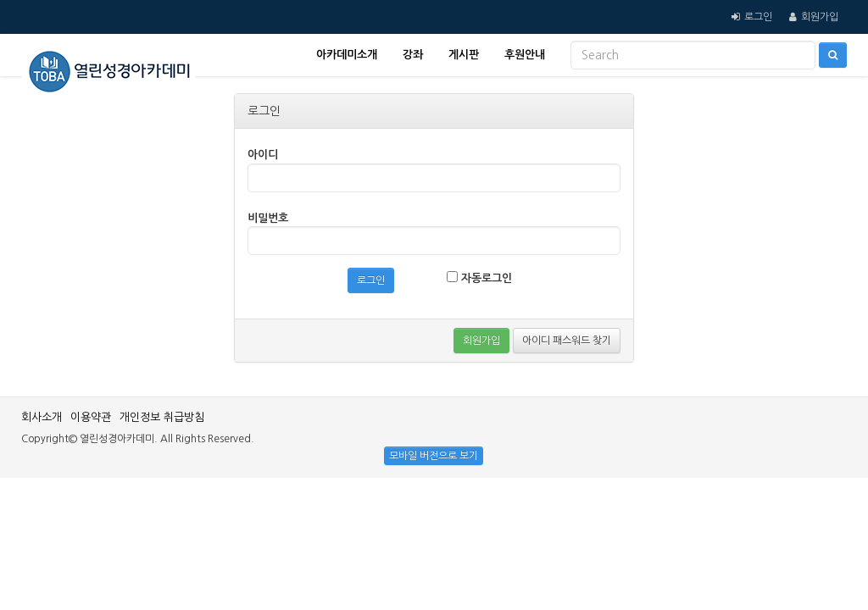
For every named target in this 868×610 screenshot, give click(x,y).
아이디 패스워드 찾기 (567, 341)
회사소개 (42, 417)
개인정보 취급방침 (162, 417)
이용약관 (91, 417)
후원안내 (525, 55)
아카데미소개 (347, 55)
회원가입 (820, 17)
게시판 (464, 55)
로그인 (758, 17)
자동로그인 (479, 277)
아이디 (263, 155)
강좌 (413, 55)
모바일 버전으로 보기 (434, 456)
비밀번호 (268, 218)
